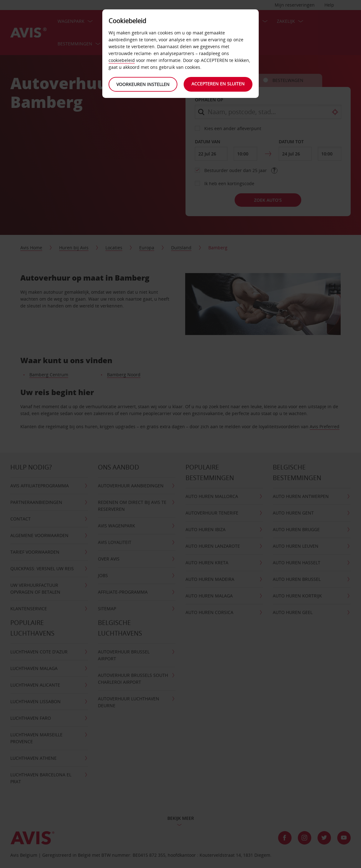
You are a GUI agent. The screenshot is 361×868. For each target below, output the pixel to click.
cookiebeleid (122, 60)
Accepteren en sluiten (218, 84)
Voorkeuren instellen (143, 84)
